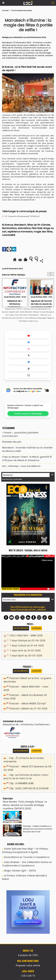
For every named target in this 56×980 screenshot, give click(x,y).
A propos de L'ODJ (28, 955)
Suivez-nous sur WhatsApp (28, 414)
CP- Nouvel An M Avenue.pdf (17, 216)
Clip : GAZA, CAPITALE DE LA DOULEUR (29, 788)
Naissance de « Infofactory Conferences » (15, 303)
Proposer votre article (28, 966)
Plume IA (20, 309)
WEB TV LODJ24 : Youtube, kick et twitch (28, 550)
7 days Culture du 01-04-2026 (27, 646)
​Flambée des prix (12, 442)
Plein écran (47, 560)
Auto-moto (19, 315)
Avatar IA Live (33, 321)
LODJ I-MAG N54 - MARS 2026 (26, 636)
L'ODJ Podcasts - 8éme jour (38, 315)
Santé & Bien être (26, 312)
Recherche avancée (12, 479)
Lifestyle (36, 312)
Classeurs (36, 628)
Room (26, 315)
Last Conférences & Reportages (36, 318)
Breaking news (10, 309)
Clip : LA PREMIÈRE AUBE (21, 783)
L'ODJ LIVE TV (28, 976)
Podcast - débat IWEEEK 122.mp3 (28, 704)
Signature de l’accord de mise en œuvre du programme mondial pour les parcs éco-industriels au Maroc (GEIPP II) (41, 303)
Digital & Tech (14, 312)
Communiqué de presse (21, 10)
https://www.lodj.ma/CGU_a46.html (28, 610)
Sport (12, 315)
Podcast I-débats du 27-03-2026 (28, 709)
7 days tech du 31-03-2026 (25, 651)
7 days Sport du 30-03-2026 (26, 656)
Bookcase (51, 318)
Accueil (5, 10)
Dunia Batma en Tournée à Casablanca (27, 857)
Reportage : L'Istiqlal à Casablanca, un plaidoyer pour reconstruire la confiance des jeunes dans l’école (38, 829)
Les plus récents (21, 628)
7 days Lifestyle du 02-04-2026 (28, 641)
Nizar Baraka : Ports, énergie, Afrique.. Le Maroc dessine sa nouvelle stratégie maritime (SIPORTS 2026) (25, 805)
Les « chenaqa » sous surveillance (21, 466)
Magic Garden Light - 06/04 (20, 871)
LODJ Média (23, 321)
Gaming (27, 309)
